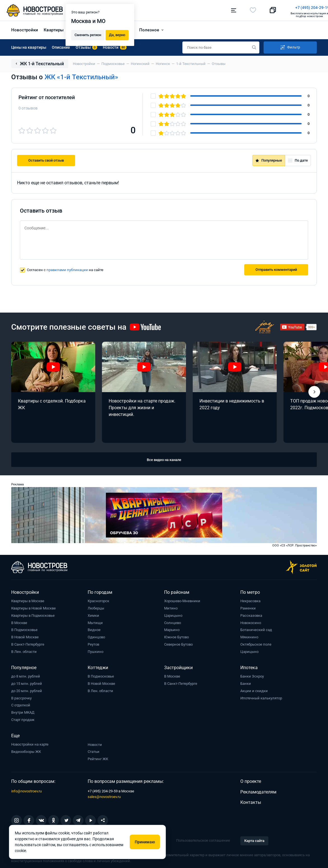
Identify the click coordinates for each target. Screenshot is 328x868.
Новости (95, 743)
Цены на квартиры (29, 46)
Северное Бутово (178, 643)
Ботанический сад (256, 628)
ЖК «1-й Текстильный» (81, 76)
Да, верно (117, 34)
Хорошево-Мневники (182, 600)
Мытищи (95, 621)
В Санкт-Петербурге (28, 643)
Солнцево (173, 621)
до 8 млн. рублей (26, 675)
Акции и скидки (254, 689)
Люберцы (96, 607)
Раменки (248, 607)
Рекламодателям (258, 791)
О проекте (251, 780)
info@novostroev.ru (26, 790)
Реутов (93, 643)
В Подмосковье (24, 628)
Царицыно (173, 614)
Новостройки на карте (30, 743)
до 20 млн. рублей (27, 689)
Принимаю (145, 842)
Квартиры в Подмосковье (33, 614)
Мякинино (249, 636)
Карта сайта (254, 839)
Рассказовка (251, 614)
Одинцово (96, 636)
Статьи (94, 751)
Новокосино (251, 621)
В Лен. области (24, 650)
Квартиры (54, 29)
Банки (246, 682)
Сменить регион (88, 34)
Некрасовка (250, 600)
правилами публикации (67, 268)
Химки (93, 614)
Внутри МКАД (23, 711)
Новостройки (25, 29)
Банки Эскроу (252, 675)
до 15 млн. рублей (27, 682)
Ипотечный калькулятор (261, 697)
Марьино (172, 628)
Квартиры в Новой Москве (33, 607)
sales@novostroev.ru (104, 795)
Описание (61, 46)
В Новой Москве (25, 636)
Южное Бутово (176, 636)
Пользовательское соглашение (203, 839)
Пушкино (96, 650)
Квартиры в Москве (28, 600)
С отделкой (21, 704)
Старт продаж (23, 718)
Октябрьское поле (256, 643)
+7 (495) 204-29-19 (190, 8)
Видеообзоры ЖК (26, 750)
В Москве (19, 621)
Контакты (251, 801)
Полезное (149, 29)
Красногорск (98, 600)
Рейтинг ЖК (98, 758)
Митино (171, 607)
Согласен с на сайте (65, 268)
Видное (94, 628)
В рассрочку (21, 697)
